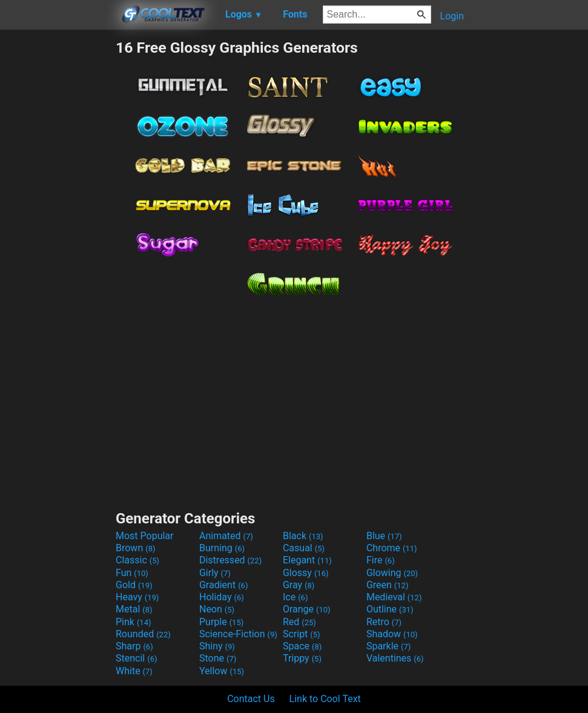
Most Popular (145, 536)
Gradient (223, 585)
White (134, 671)
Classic (137, 560)
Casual (304, 548)
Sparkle (388, 646)
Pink (134, 622)
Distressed (230, 560)
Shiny (217, 646)
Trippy (302, 658)
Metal (134, 609)
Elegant (307, 560)
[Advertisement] (58, 221)
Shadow (392, 634)
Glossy (306, 573)
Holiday (222, 597)
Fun (132, 573)
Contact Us (251, 699)
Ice (295, 597)
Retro (384, 622)
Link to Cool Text (325, 699)
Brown (135, 548)
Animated (226, 536)
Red (299, 622)
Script (302, 634)
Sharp (134, 646)
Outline (390, 609)
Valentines (395, 658)
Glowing (392, 573)
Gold (134, 585)
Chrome (392, 548)
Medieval (394, 597)
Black (303, 536)
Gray (299, 585)
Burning (222, 548)
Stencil (136, 658)
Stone (218, 658)
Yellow (222, 671)
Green (388, 585)
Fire (381, 560)
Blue (384, 536)
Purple (221, 622)
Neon (217, 609)
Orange (307, 609)
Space (302, 646)
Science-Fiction (238, 634)
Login (452, 16)
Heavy (137, 597)
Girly (215, 573)
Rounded (143, 634)
